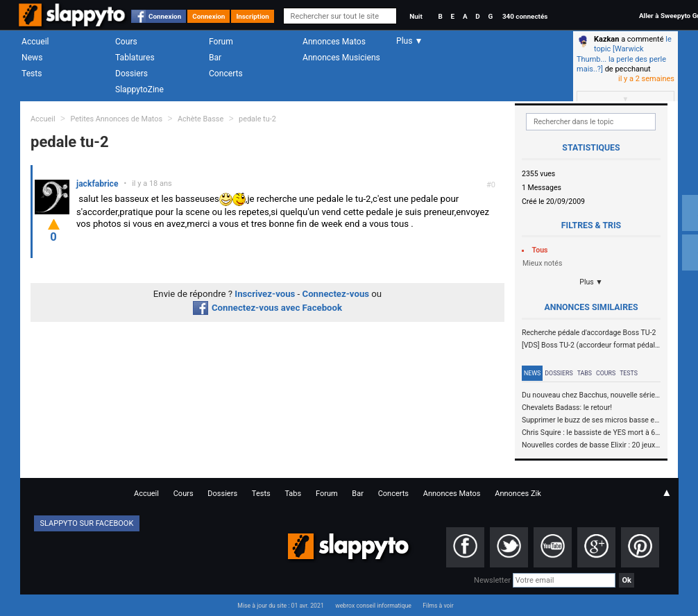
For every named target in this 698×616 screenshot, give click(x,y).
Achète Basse (201, 119)
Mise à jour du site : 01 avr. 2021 (280, 606)
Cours (126, 42)
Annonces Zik (518, 494)
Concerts (226, 74)
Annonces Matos (334, 42)
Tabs (585, 373)
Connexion (165, 16)
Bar (215, 58)
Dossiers (131, 74)
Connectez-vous (336, 294)
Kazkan (606, 39)
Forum (221, 42)
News (32, 58)
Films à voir (438, 606)
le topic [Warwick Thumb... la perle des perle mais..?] (624, 54)
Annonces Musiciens (341, 58)
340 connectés (525, 16)
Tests (32, 74)
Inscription (253, 16)
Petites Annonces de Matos (116, 119)
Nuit (416, 16)
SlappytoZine (139, 89)
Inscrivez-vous (265, 294)
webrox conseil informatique (373, 606)
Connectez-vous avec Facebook (267, 308)
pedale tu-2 (257, 119)
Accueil (35, 42)
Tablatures (135, 58)
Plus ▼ (591, 282)
